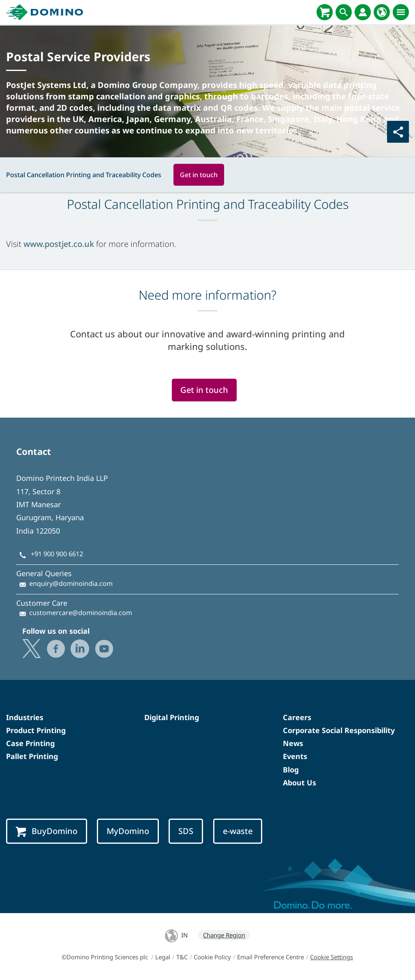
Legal (163, 957)
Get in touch (199, 175)
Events (295, 756)
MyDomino (128, 831)
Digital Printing (172, 717)
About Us (299, 783)
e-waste (238, 831)
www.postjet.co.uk (59, 244)
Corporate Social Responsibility (339, 730)
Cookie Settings (332, 957)
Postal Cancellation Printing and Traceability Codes (84, 175)
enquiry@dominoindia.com (71, 583)
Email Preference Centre (271, 957)
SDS (186, 831)
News (293, 743)
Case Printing (30, 743)
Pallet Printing (32, 756)
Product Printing (36, 730)
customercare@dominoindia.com (81, 613)
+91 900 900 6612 (57, 554)
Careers (297, 717)
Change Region (224, 935)
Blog (291, 770)
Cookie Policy (212, 957)
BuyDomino (47, 831)
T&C (182, 957)
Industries (25, 717)
